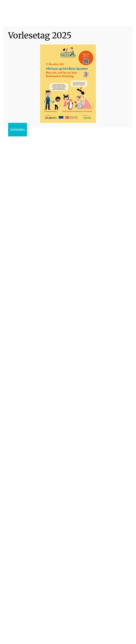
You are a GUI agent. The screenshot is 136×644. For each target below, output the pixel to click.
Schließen (18, 130)
